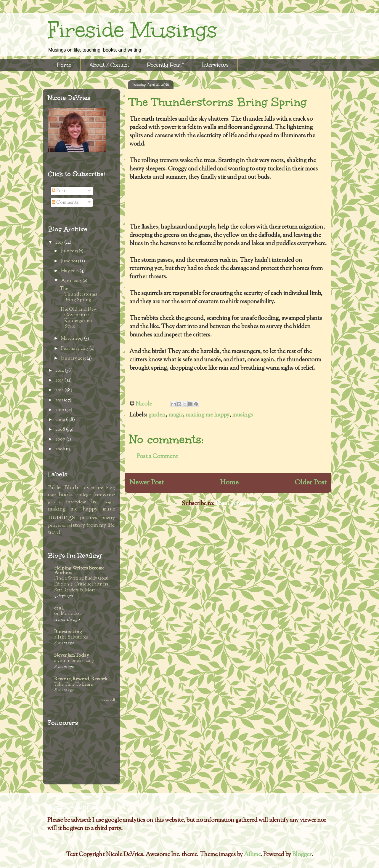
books (66, 495)
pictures (89, 518)
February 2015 (75, 349)
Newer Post (147, 483)
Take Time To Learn (74, 684)
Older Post (311, 483)
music (109, 509)
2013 (60, 380)
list (95, 502)
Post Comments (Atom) (245, 504)
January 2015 (74, 359)
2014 (60, 371)
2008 (61, 430)
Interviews (215, 65)
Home (64, 65)
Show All (108, 700)
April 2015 (72, 281)
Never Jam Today (72, 656)
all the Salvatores (71, 637)
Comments (65, 203)
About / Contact (109, 65)
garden (157, 415)
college (83, 495)
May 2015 (70, 271)
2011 (60, 400)
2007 (61, 439)
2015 (60, 243)
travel (54, 533)
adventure (92, 488)
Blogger (302, 855)
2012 (60, 390)
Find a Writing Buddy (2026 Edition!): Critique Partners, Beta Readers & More (82, 584)
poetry (108, 518)
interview (76, 502)
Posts (60, 191)
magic (176, 415)
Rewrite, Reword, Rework (81, 679)
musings (243, 415)
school (67, 526)
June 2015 (70, 261)
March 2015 (73, 339)
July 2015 (70, 251)
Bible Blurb (63, 488)
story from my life (94, 525)
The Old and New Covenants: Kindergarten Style (79, 318)
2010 (60, 410)
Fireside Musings (132, 30)
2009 (61, 420)
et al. (59, 608)
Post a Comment (157, 457)
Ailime (252, 855)
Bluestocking (68, 632)
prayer (55, 526)
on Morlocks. (68, 614)
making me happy (207, 415)
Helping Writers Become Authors (79, 571)
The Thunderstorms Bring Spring (78, 295)
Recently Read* (166, 65)
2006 (61, 449)
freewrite (104, 495)
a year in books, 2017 (74, 661)
